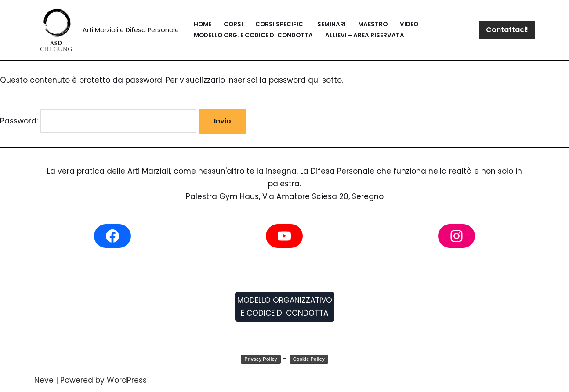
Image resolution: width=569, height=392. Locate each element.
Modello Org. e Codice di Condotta (253, 35)
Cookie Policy (309, 359)
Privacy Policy (261, 359)
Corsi (233, 24)
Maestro (373, 24)
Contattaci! (507, 30)
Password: (98, 121)
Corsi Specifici (280, 24)
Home (203, 24)
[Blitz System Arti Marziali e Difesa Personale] (107, 30)
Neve (44, 380)
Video (409, 24)
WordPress (127, 380)
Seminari (332, 24)
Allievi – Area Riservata (365, 35)
